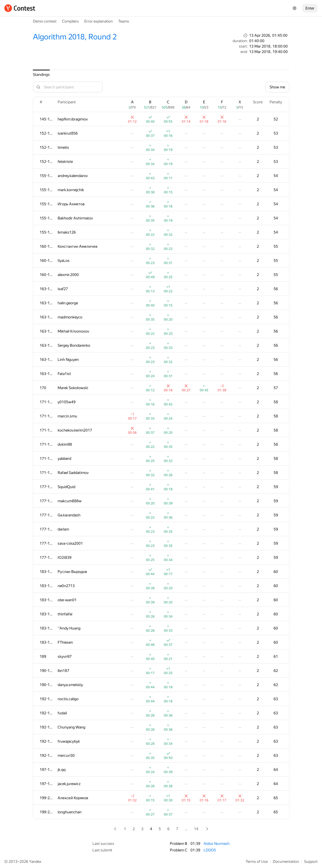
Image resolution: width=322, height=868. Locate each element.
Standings (41, 75)
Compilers (70, 21)
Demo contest (45, 21)
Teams (124, 21)
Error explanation (99, 21)
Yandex (35, 861)
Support (311, 861)
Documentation (286, 861)
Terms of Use (257, 861)
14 (196, 829)
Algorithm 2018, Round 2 (75, 37)
